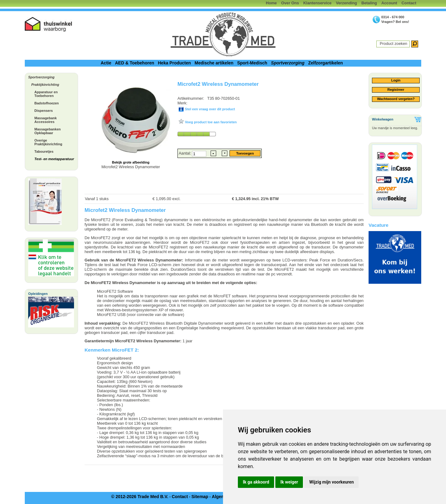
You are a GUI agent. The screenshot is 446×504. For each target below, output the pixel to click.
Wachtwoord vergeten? (396, 99)
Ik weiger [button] (289, 482)
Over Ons (290, 3)
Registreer (396, 90)
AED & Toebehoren (135, 63)
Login (396, 80)
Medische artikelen (214, 63)
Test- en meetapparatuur (54, 159)
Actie (106, 63)
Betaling (369, 3)
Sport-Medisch (252, 63)
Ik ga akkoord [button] (256, 482)
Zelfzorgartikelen (326, 63)
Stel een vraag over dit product (209, 109)
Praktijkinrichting (45, 85)
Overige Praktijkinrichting (48, 142)
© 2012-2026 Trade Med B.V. (140, 497)
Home (271, 3)
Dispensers (44, 111)
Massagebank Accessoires (46, 120)
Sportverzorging (288, 63)
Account (389, 3)
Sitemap (200, 497)
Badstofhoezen (47, 103)
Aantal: (185, 153)
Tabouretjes (44, 151)
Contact (409, 3)
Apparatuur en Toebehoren (46, 94)
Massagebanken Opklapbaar (48, 131)
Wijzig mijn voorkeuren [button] (331, 482)
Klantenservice (317, 3)
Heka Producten (175, 63)
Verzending (346, 3)
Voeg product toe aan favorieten (210, 122)
